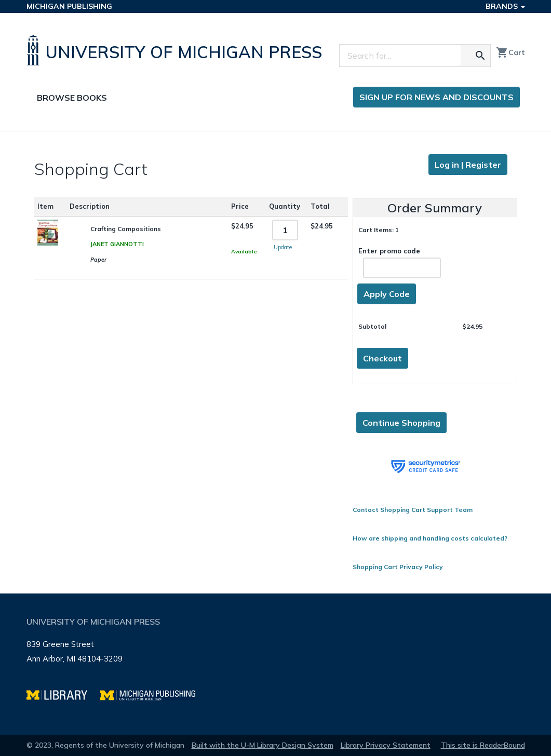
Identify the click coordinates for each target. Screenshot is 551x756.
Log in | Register (468, 165)
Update (283, 247)
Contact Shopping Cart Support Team (413, 510)
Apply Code (387, 294)
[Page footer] (276, 664)
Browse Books (72, 98)
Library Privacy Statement (386, 745)
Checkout (382, 358)
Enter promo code (400, 262)
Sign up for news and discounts (436, 97)
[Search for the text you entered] (480, 56)
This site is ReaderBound (483, 745)
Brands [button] (505, 6)
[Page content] (275, 362)
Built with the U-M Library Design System (263, 745)
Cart (510, 52)
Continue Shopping (401, 423)
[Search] (400, 56)
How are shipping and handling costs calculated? (430, 538)
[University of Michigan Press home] (177, 50)
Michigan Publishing (69, 6)
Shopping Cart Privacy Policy (398, 567)
